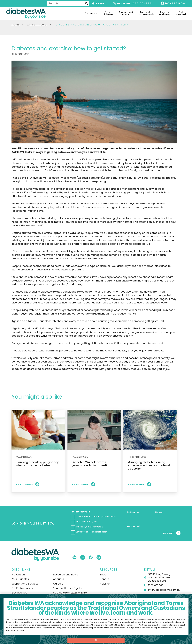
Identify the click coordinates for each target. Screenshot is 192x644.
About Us (59, 579)
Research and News (66, 575)
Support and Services (25, 584)
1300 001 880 (156, 585)
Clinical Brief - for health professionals (96, 517)
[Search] (68, 3)
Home (16, 25)
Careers (58, 584)
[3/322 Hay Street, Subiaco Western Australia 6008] (147, 578)
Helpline (105, 584)
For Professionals (22, 588)
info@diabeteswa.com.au (164, 590)
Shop (103, 575)
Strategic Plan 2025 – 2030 (70, 593)
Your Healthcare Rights (67, 588)
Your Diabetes (20, 579)
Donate (104, 579)
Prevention (18, 575)
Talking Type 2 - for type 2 (89, 527)
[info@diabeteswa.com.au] (147, 590)
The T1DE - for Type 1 (87, 522)
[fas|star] (74, 557)
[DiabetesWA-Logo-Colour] (26, 13)
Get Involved (19, 593)
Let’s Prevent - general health (92, 532)
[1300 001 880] (147, 585)
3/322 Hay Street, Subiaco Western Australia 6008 (159, 577)
